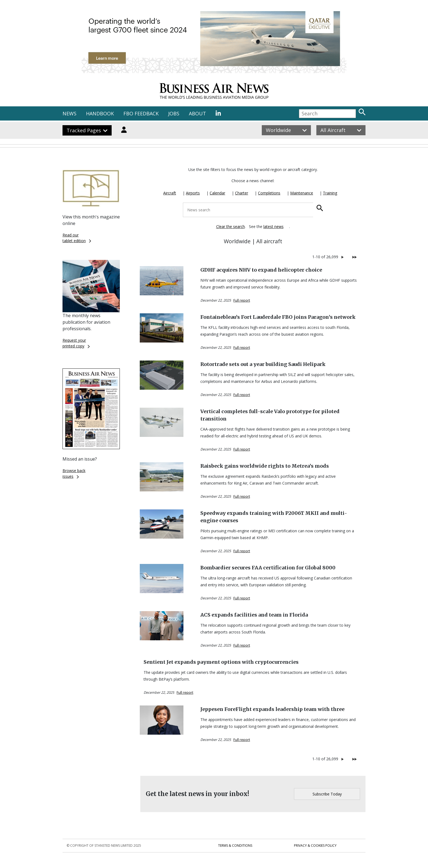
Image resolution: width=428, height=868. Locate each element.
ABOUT (197, 113)
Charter (242, 193)
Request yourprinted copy (76, 343)
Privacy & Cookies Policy (315, 846)
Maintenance (302, 193)
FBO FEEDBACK (141, 113)
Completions (269, 193)
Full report (242, 300)
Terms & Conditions (235, 846)
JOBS (174, 113)
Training (330, 193)
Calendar (217, 193)
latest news (274, 226)
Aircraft (170, 193)
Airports (193, 193)
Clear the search (231, 226)
